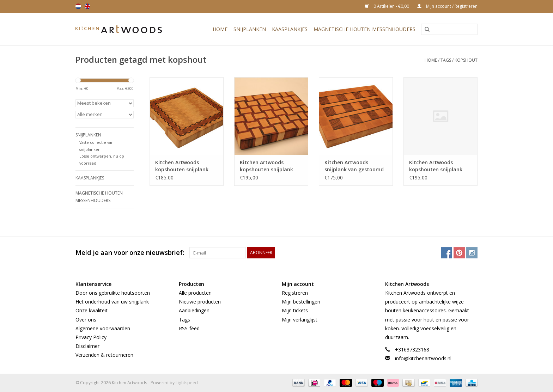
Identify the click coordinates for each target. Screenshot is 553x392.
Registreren (295, 293)
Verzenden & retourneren (104, 355)
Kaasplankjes (290, 29)
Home (220, 29)
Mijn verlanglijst (300, 320)
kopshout (466, 60)
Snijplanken (250, 29)
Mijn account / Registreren (447, 6)
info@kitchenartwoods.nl (423, 358)
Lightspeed (187, 383)
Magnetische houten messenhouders (364, 29)
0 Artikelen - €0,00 (387, 6)
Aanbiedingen (194, 310)
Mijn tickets (295, 310)
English (87, 6)
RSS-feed (189, 328)
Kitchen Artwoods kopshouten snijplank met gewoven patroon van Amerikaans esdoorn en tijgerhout (270, 166)
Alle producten (195, 293)
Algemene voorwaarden (103, 328)
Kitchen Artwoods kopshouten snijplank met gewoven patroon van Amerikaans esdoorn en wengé (440, 166)
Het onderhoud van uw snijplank (112, 302)
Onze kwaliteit (92, 310)
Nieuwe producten (200, 302)
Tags (446, 60)
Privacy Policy (91, 337)
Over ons (86, 320)
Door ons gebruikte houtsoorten (113, 293)
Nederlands (78, 6)
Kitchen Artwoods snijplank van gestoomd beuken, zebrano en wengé (354, 166)
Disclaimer (87, 346)
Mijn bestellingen (301, 302)
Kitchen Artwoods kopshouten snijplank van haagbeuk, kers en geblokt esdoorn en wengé (183, 166)
